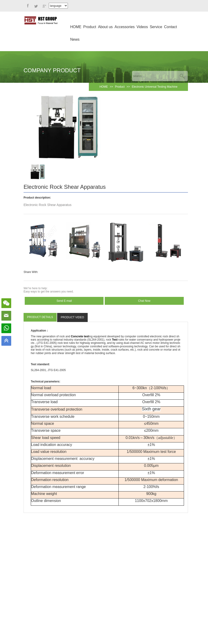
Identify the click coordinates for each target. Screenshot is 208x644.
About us (105, 27)
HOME (76, 27)
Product (90, 27)
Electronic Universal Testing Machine (155, 87)
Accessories (125, 27)
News (75, 39)
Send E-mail (64, 301)
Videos (142, 27)
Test (115, 340)
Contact (171, 27)
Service (156, 27)
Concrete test (80, 336)
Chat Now (144, 301)
